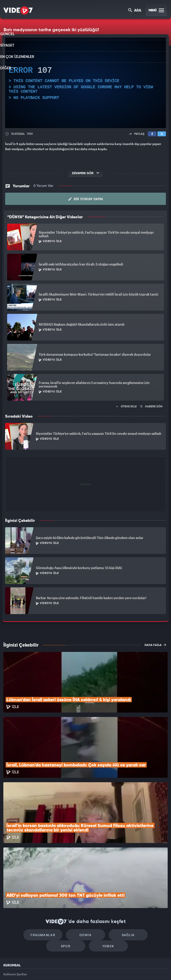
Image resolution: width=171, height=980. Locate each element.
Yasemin (136, 969)
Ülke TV (83, 969)
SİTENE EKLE (126, 407)
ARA (135, 11)
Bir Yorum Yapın (86, 199)
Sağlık (105, 877)
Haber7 (108, 969)
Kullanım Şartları (15, 918)
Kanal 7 (30, 969)
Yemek (87, 890)
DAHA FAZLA (155, 645)
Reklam (9, 928)
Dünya (67, 877)
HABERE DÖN (151, 407)
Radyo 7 (49, 969)
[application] (85, 83)
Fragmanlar (28, 877)
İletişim (9, 938)
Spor (143, 877)
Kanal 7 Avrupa (67, 969)
